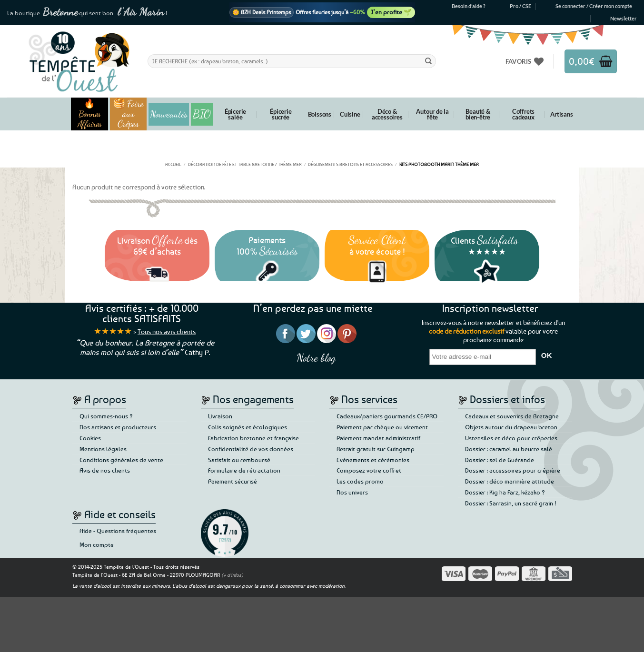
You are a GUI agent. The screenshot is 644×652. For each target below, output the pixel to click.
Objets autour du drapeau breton (511, 427)
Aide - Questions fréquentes (118, 531)
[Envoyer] (428, 61)
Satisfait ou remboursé (239, 460)
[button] (594, 6)
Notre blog (316, 358)
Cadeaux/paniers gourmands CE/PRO (387, 416)
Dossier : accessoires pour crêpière (513, 470)
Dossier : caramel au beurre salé (509, 449)
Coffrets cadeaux (523, 114)
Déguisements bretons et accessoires (350, 164)
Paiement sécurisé (233, 481)
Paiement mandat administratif (378, 438)
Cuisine (350, 114)
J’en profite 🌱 (391, 12)
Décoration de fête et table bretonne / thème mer (245, 164)
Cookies (90, 438)
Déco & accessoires (387, 114)
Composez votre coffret (369, 470)
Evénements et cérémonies (373, 460)
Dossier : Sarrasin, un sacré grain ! (511, 503)
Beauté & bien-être (478, 114)
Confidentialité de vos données (251, 449)
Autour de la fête (432, 114)
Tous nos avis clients (167, 331)
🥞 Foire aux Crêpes (129, 114)
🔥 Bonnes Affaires (90, 114)
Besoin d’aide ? (469, 6)
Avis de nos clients (105, 470)
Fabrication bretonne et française (253, 438)
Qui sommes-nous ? (106, 416)
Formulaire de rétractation (244, 470)
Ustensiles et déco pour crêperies (511, 438)
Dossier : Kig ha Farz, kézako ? (505, 492)
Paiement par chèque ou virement (382, 427)
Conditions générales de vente (121, 460)
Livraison (220, 416)
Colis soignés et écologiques (248, 427)
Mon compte (97, 544)
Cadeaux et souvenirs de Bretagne (512, 416)
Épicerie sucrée (281, 114)
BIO (202, 114)
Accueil (173, 164)
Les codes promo (360, 481)
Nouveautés (169, 114)
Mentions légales (103, 449)
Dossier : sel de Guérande (500, 460)
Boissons (320, 114)
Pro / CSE (520, 6)
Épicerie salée (235, 114)
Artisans (561, 114)
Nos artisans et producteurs (118, 427)
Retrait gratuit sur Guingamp (376, 449)
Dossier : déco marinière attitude (510, 481)
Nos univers (352, 492)
